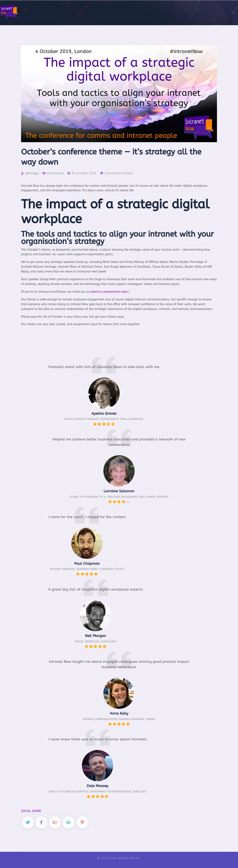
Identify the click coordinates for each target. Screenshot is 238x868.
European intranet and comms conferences (203, 12)
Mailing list (124, 12)
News (109, 12)
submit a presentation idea (109, 292)
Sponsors (163, 12)
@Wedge (30, 173)
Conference (55, 173)
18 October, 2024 (82, 173)
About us (144, 12)
